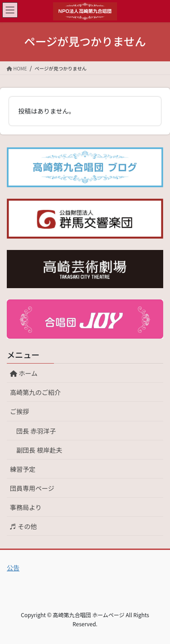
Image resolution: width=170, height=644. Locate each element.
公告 (13, 568)
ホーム (27, 373)
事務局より (26, 507)
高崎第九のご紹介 (35, 392)
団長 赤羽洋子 (36, 431)
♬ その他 (23, 526)
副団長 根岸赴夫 (39, 450)
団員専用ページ (32, 488)
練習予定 (23, 469)
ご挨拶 (19, 411)
